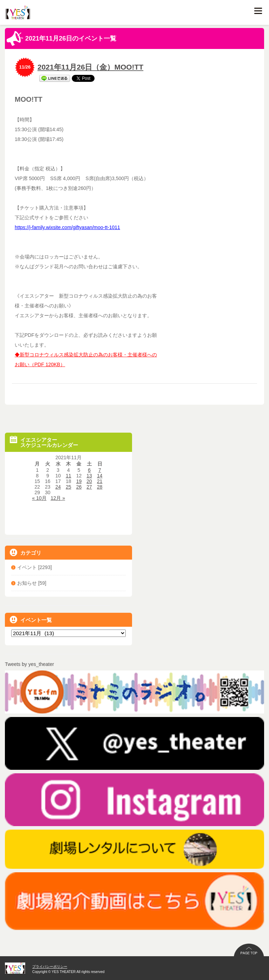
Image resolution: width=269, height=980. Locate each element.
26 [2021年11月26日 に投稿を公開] (79, 487)
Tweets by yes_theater (29, 664)
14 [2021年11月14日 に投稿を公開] (100, 476)
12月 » (58, 498)
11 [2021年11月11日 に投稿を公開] (69, 476)
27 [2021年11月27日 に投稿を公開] (89, 487)
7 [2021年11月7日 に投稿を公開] (100, 470)
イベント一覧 (31, 620)
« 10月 (39, 498)
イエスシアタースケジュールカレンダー (44, 442)
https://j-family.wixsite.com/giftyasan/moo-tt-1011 (67, 227)
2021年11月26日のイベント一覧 (61, 38)
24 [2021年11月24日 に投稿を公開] (58, 487)
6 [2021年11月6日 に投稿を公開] (89, 470)
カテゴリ (26, 552)
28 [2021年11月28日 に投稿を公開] (100, 487)
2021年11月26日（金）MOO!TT (90, 67)
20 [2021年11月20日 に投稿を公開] (89, 481)
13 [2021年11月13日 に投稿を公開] (89, 476)
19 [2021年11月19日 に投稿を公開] (79, 481)
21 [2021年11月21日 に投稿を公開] (100, 481)
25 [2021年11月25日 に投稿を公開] (69, 487)
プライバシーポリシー (50, 967)
